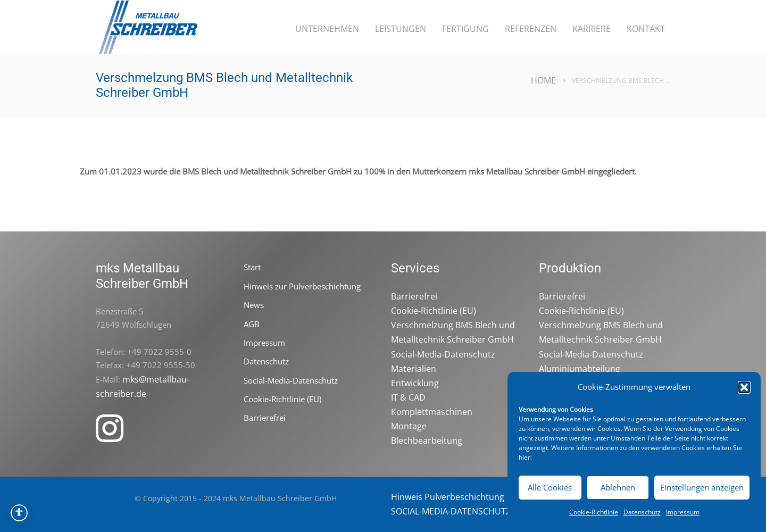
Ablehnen (618, 487)
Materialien (414, 369)
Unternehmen (327, 29)
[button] (744, 387)
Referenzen (531, 29)
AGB (252, 324)
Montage (409, 426)
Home (543, 80)
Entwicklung (415, 383)
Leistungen (401, 29)
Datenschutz (642, 512)
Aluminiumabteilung (580, 369)
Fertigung (465, 29)
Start (252, 267)
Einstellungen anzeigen (702, 487)
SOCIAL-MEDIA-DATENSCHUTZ (451, 511)
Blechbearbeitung (427, 440)
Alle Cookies (550, 487)
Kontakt (646, 29)
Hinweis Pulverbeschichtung (448, 497)
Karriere (592, 29)
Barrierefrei (265, 418)
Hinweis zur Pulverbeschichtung (302, 286)
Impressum (683, 512)
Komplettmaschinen (432, 412)
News (254, 305)
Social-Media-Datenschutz (291, 380)
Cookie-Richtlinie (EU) (282, 399)
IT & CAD (408, 397)
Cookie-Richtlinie (594, 512)
